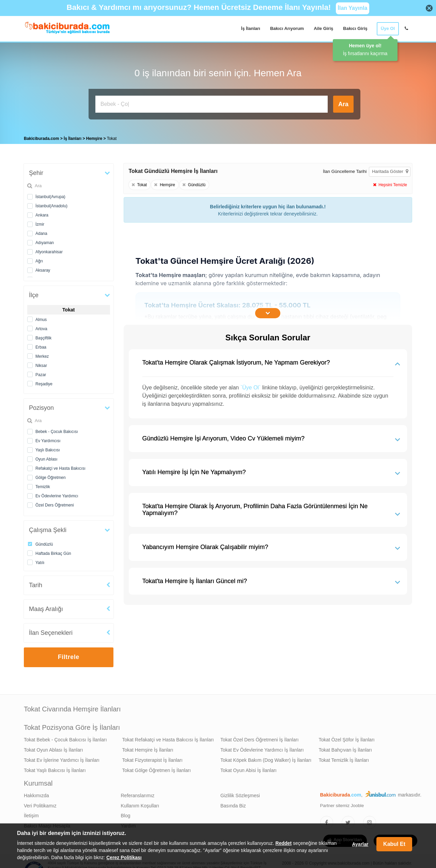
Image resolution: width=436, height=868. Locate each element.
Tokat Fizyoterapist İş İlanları (152, 758)
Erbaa (41, 345)
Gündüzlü (44, 543)
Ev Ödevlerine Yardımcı (57, 494)
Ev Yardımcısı (48, 439)
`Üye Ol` (251, 386)
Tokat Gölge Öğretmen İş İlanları (157, 769)
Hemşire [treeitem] (95, 137)
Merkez (42, 355)
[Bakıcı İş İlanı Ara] (212, 104)
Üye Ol (388, 28)
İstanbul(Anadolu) (51, 204)
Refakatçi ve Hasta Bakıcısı (60, 467)
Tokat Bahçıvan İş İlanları (345, 748)
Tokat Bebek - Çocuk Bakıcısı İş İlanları (65, 738)
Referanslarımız (138, 794)
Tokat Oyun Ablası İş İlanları (53, 748)
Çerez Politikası (124, 857)
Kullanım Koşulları (140, 804)
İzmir (40, 223)
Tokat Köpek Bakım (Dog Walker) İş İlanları (266, 758)
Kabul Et (394, 844)
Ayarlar (360, 844)
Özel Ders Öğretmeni (55, 503)
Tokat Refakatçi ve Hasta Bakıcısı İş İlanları (168, 738)
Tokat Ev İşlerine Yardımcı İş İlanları (62, 758)
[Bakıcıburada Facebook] (327, 821)
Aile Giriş (323, 28)
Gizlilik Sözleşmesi (240, 794)
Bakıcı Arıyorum (287, 28)
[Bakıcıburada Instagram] (370, 821)
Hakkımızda (36, 794)
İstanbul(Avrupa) (50, 195)
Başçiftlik (43, 336)
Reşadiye (44, 382)
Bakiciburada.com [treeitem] (41, 137)
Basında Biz (233, 804)
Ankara (42, 213)
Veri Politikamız (40, 804)
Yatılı (40, 561)
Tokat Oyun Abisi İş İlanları (248, 769)
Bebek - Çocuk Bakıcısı (57, 430)
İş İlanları (251, 28)
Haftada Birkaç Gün (53, 552)
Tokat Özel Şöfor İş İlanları (347, 738)
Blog (126, 814)
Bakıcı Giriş (355, 28)
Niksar (41, 364)
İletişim (31, 814)
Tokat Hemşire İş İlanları (148, 748)
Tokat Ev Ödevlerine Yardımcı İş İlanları (262, 748)
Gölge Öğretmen (51, 476)
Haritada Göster (390, 170)
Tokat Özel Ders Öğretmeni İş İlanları (260, 738)
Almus (41, 318)
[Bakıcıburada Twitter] (348, 821)
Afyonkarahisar (49, 250)
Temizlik (43, 485)
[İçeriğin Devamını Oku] (268, 311)
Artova (41, 327)
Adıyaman (45, 241)
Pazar (41, 373)
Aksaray (43, 269)
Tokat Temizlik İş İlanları (344, 758)
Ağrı (39, 259)
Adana (41, 232)
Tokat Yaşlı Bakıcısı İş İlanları (55, 769)
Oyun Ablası (46, 457)
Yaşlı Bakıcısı (48, 448)
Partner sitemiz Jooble (342, 804)
